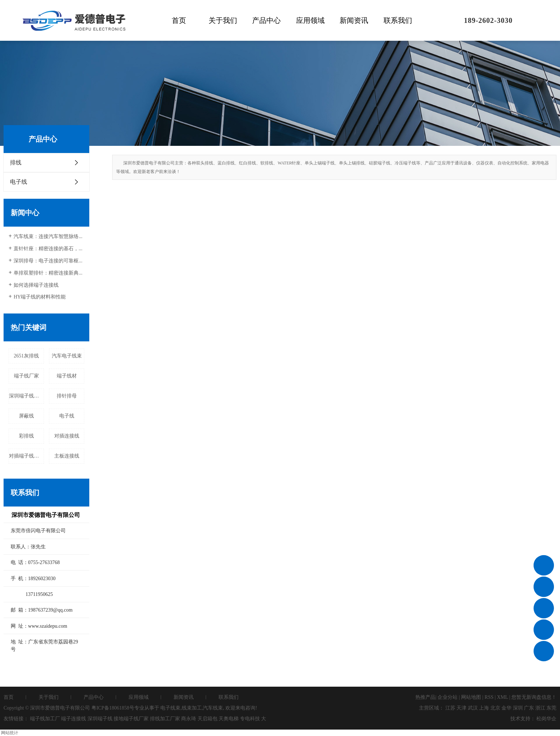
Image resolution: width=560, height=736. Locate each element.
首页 (179, 20)
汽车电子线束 (67, 356)
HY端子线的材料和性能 (40, 297)
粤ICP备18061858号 (113, 708)
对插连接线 (67, 436)
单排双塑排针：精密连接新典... (48, 273)
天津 (461, 708)
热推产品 (425, 697)
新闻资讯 (354, 20)
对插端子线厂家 (26, 456)
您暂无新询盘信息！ (534, 697)
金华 (506, 708)
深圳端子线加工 (26, 396)
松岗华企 (546, 719)
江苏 (450, 708)
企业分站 (447, 697)
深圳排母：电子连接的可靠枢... (48, 261)
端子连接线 (74, 719)
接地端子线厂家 (131, 719)
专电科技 (250, 719)
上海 (484, 708)
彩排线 (26, 436)
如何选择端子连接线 (36, 285)
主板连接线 (67, 456)
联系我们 (398, 20)
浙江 (540, 708)
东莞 (551, 708)
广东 (529, 708)
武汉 (473, 708)
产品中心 (266, 20)
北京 (495, 708)
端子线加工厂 (45, 719)
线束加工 (192, 708)
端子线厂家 (26, 376)
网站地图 (471, 697)
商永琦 (189, 719)
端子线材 (67, 376)
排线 (16, 162)
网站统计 (10, 733)
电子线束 (170, 708)
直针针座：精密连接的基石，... (48, 249)
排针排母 (67, 396)
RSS (489, 697)
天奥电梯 (229, 719)
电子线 (19, 182)
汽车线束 (213, 708)
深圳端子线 (100, 719)
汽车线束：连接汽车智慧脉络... (48, 236)
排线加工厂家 (165, 719)
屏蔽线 (26, 416)
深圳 (518, 708)
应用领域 (310, 20)
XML (503, 697)
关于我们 (223, 20)
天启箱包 (207, 719)
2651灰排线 (26, 356)
